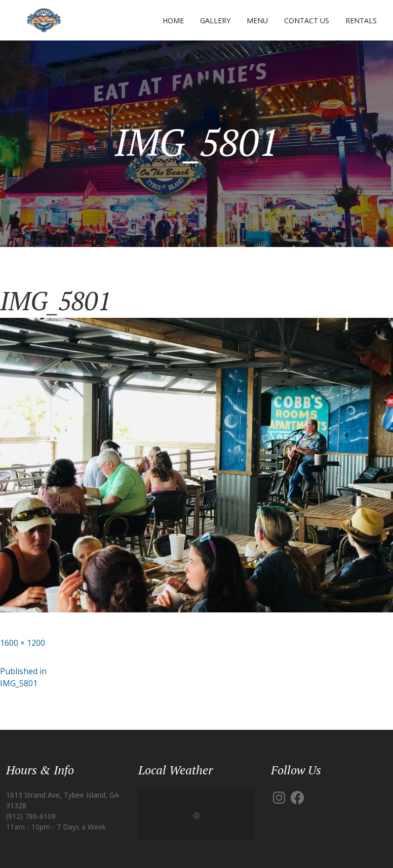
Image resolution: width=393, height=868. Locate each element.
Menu (257, 20)
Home (173, 20)
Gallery (215, 20)
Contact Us (307, 20)
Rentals (361, 20)
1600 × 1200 (23, 643)
